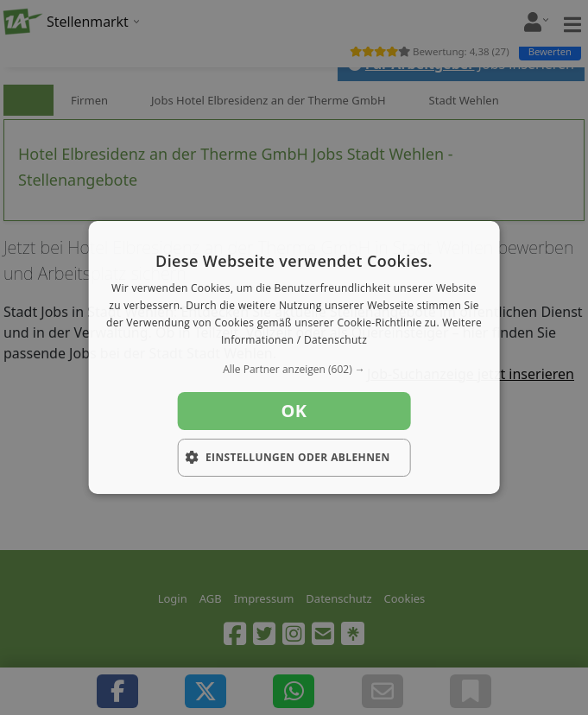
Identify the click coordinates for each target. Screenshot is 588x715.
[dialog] (294, 357)
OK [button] (294, 411)
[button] (294, 370)
